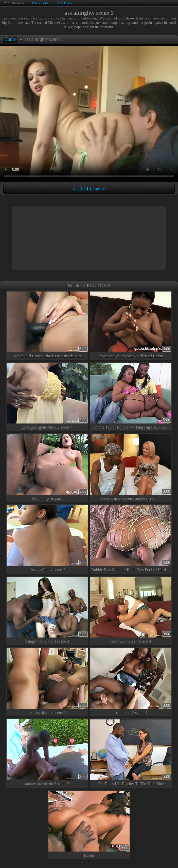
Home (10, 39)
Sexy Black (64, 3)
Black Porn (40, 3)
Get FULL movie (89, 189)
